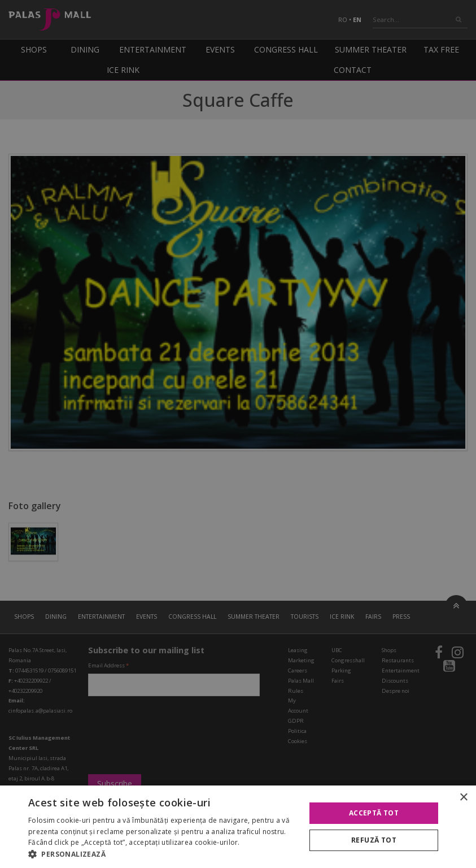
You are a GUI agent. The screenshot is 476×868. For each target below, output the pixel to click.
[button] (163, 854)
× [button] (463, 798)
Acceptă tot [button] (374, 813)
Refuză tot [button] (374, 840)
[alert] (238, 434)
